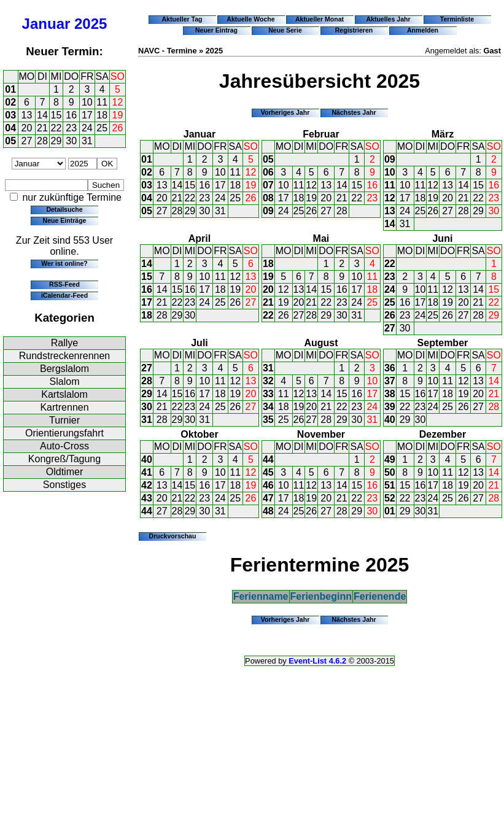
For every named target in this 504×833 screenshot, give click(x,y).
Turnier (64, 420)
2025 (91, 24)
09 (268, 211)
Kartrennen (64, 407)
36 (390, 368)
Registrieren (354, 30)
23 (71, 128)
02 (10, 102)
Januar (46, 24)
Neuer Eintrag (216, 30)
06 (268, 172)
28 (42, 141)
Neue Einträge (65, 220)
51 (390, 485)
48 (268, 511)
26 (118, 128)
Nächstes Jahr (354, 112)
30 (71, 141)
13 (27, 115)
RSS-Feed (64, 284)
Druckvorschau (173, 536)
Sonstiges (64, 485)
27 (27, 141)
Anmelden (423, 30)
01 (10, 89)
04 (10, 128)
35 (268, 420)
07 (268, 185)
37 (390, 381)
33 (268, 394)
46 (268, 485)
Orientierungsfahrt (64, 433)
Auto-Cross (64, 446)
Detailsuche (64, 209)
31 (87, 141)
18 (102, 115)
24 (87, 128)
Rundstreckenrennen (65, 356)
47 (268, 498)
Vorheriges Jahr (285, 112)
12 (118, 102)
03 (10, 115)
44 (147, 511)
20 (27, 128)
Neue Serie (285, 30)
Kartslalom (64, 394)
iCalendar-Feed (64, 295)
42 (147, 485)
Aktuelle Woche (250, 19)
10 (87, 102)
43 (147, 498)
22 (56, 128)
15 (56, 115)
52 (390, 498)
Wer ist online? (64, 263)
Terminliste (457, 19)
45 (268, 472)
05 (10, 141)
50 (390, 472)
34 (268, 407)
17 (87, 115)
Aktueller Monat (320, 19)
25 (102, 128)
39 (390, 407)
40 (390, 420)
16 (71, 115)
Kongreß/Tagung (64, 459)
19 (118, 115)
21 (42, 128)
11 (102, 102)
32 (268, 381)
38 (390, 394)
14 (42, 115)
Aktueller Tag (182, 19)
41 (147, 472)
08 (268, 198)
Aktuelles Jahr (388, 19)
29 (56, 141)
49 (390, 459)
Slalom (65, 382)
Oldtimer (64, 472)
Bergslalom (64, 369)
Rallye (64, 343)
